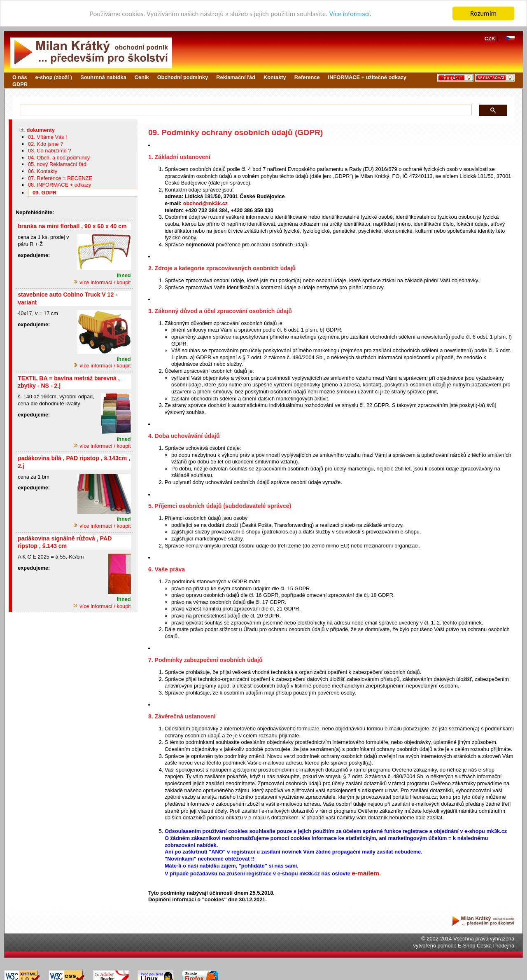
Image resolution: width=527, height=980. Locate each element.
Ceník (142, 77)
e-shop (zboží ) (54, 77)
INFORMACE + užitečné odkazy (367, 77)
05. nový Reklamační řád (57, 164)
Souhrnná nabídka (103, 77)
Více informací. (350, 13)
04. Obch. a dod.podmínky (59, 158)
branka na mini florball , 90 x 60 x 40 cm (72, 226)
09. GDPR (44, 193)
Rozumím (483, 13)
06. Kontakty (43, 171)
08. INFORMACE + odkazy (59, 185)
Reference (307, 77)
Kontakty (275, 77)
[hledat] (244, 110)
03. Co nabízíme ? (50, 151)
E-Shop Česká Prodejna (486, 946)
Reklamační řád (236, 77)
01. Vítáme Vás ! (48, 137)
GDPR (20, 84)
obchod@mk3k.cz (205, 203)
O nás (20, 77)
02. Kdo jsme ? (45, 144)
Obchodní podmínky (183, 77)
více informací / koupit (102, 282)
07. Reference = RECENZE (60, 178)
